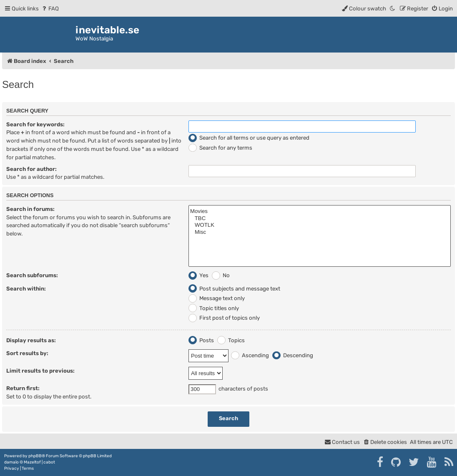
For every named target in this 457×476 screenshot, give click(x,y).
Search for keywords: (35, 124)
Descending (293, 355)
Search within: (26, 289)
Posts (201, 340)
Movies (320, 212)
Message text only (217, 298)
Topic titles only (214, 308)
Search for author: (31, 169)
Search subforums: (32, 275)
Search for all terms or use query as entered (249, 138)
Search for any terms (220, 148)
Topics (231, 340)
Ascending (250, 355)
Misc (320, 232)
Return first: (23, 388)
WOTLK (320, 225)
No (221, 275)
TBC (320, 219)
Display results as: (31, 340)
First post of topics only (224, 318)
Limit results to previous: (40, 371)
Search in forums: (30, 209)
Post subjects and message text (234, 289)
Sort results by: (27, 353)
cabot (49, 462)
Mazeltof (32, 462)
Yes (198, 275)
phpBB (35, 456)
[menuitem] (50, 9)
